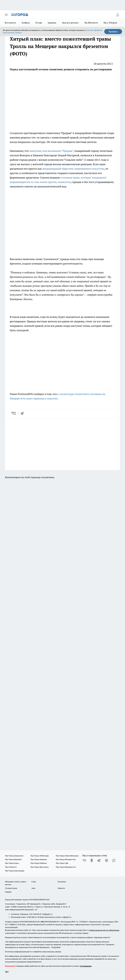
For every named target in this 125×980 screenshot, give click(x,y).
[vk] (14, 413)
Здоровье (52, 23)
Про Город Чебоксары (40, 856)
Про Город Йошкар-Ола (66, 859)
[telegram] (23, 413)
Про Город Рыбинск (39, 863)
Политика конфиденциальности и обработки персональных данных (33, 952)
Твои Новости (11, 867)
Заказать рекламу (70, 23)
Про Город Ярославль (40, 867)
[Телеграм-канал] (99, 860)
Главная (8, 892)
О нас (34, 882)
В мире (39, 23)
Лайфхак (26, 23)
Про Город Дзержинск (14, 856)
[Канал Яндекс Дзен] (106, 860)
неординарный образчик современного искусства (73, 169)
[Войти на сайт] (118, 15)
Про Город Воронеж (13, 859)
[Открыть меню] (6, 15)
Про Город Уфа (62, 863)
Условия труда (11, 888)
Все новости (10, 23)
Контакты (62, 882)
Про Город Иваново (39, 859)
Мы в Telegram (110, 23)
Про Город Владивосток (66, 867)
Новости (61, 888)
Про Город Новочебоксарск (67, 856)
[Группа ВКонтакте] (84, 860)
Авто (33, 888)
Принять (113, 32)
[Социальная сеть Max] (114, 860)
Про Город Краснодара (15, 871)
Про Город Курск (12, 863)
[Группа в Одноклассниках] (92, 860)
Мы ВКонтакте (91, 23)
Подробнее (56, 947)
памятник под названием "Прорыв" (51, 151)
